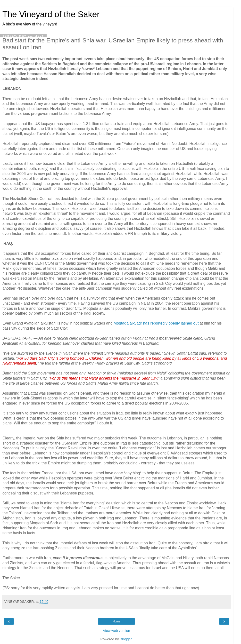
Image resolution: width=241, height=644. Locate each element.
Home (116, 621)
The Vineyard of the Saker (51, 14)
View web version (116, 631)
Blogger (126, 639)
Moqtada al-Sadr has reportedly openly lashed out (156, 323)
